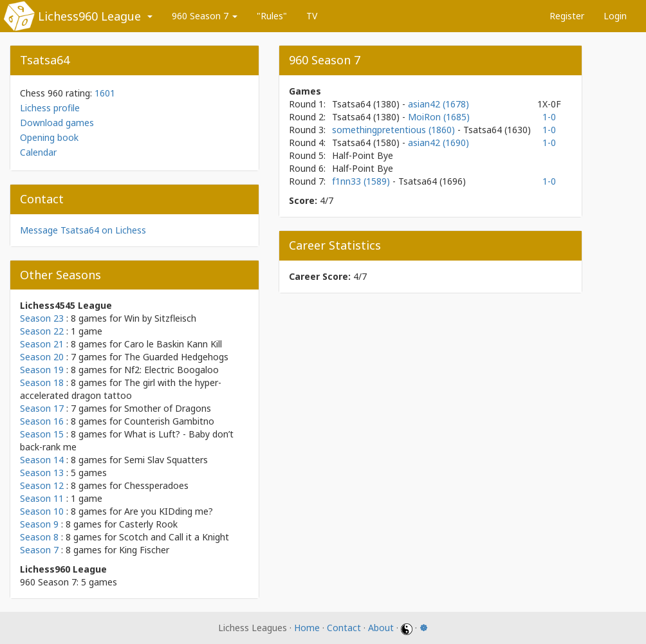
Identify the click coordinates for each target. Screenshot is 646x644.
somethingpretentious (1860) (395, 130)
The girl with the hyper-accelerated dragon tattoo (121, 389)
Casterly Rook (148, 524)
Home (307, 628)
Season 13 (42, 473)
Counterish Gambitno (169, 421)
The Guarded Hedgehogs (176, 357)
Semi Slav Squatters (166, 460)
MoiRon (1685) (439, 117)
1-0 (549, 117)
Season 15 (42, 434)
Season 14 (42, 460)
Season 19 (42, 370)
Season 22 (42, 331)
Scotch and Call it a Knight (174, 537)
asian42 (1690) (438, 143)
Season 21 (42, 344)
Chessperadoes (156, 485)
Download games (57, 123)
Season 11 (42, 498)
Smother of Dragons (168, 408)
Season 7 (39, 550)
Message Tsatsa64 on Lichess (83, 230)
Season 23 (42, 318)
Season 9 (39, 524)
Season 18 (42, 382)
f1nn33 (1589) (362, 181)
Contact (344, 628)
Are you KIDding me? (169, 511)
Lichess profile (50, 108)
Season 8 (39, 537)
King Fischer (144, 550)
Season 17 (42, 408)
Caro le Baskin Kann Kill (173, 344)
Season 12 (42, 485)
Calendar (38, 152)
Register (567, 16)
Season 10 (42, 511)
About (381, 628)
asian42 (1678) (438, 104)
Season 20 (42, 357)
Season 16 (42, 421)
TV (312, 16)
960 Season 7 (205, 16)
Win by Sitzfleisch (160, 318)
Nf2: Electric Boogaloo (171, 370)
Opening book (49, 137)
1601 (105, 93)
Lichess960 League (89, 16)
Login (615, 16)
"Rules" (272, 16)
